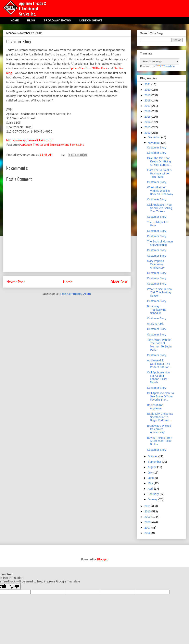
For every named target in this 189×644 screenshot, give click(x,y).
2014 (148, 122)
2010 (148, 511)
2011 (148, 506)
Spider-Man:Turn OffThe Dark (88, 68)
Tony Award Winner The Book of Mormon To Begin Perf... (159, 345)
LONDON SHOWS (91, 20)
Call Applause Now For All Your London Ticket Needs (159, 377)
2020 (148, 90)
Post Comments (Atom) (76, 294)
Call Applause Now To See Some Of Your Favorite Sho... (160, 396)
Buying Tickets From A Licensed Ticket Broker (160, 441)
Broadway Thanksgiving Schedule (157, 310)
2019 (148, 95)
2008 (148, 522)
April (151, 489)
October (153, 456)
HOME (15, 20)
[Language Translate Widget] (160, 61)
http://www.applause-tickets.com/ (29, 140)
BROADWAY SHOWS (57, 20)
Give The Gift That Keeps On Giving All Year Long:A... (159, 161)
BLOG (31, 20)
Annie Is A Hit (155, 324)
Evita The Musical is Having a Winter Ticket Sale (159, 173)
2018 (148, 100)
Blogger (102, 559)
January (153, 499)
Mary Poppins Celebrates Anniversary (156, 264)
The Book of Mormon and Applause (160, 243)
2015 (148, 117)
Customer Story (157, 147)
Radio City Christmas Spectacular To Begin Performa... (160, 417)
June (151, 478)
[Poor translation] (14, 586)
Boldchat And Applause (155, 407)
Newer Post (16, 282)
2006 (148, 533)
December (154, 137)
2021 (148, 84)
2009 (148, 517)
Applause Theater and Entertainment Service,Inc (52, 145)
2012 (148, 133)
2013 (148, 127)
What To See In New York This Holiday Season (160, 292)
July (151, 473)
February (154, 494)
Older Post (119, 282)
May (151, 483)
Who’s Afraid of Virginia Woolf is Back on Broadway (160, 191)
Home (68, 282)
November (154, 143)
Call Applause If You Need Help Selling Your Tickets (160, 208)
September (155, 462)
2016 (148, 111)
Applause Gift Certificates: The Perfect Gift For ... (159, 364)
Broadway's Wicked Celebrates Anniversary (159, 429)
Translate (165, 66)
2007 (148, 528)
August (152, 467)
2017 (148, 106)
